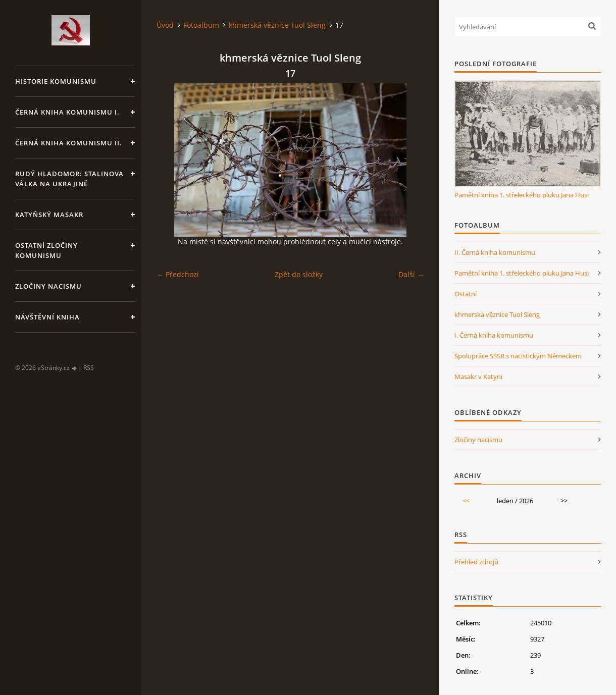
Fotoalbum (201, 25)
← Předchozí (178, 274)
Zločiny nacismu (48, 286)
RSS (89, 368)
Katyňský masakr (49, 215)
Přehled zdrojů (476, 562)
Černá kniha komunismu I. (67, 112)
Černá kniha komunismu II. (69, 143)
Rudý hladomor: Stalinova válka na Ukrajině (69, 179)
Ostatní (466, 294)
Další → (411, 274)
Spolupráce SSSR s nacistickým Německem (518, 356)
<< (466, 501)
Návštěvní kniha (47, 317)
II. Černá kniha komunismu (495, 252)
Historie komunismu (56, 81)
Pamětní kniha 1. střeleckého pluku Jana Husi (522, 195)
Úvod (165, 25)
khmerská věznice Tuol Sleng (277, 25)
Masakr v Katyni (478, 377)
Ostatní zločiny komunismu (46, 250)
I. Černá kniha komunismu (494, 335)
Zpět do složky (299, 274)
